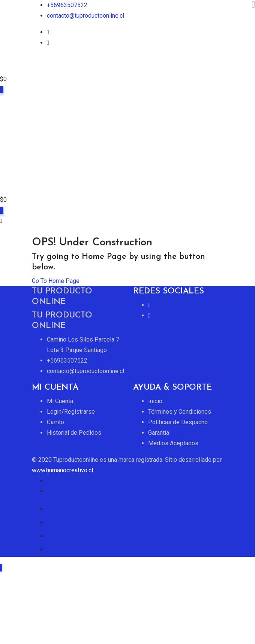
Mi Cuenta (60, 401)
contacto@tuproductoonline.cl (85, 16)
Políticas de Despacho (178, 422)
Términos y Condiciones (180, 412)
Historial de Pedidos (74, 433)
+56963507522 (67, 5)
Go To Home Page (56, 281)
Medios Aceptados (173, 443)
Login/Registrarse (71, 412)
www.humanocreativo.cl (62, 470)
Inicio (155, 401)
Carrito (55, 422)
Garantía (159, 433)
